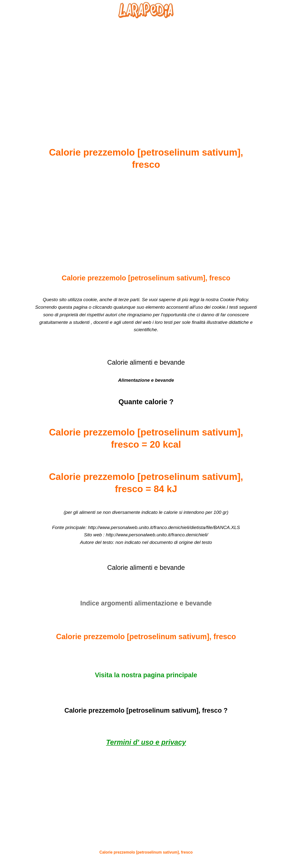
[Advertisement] (146, 71)
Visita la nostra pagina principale (146, 675)
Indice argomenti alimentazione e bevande (146, 603)
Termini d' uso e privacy (146, 742)
